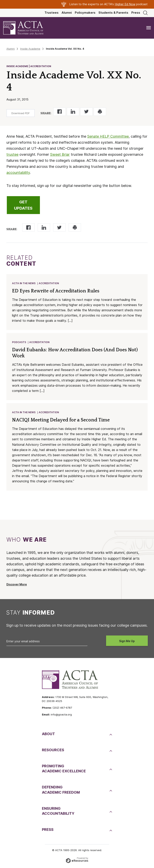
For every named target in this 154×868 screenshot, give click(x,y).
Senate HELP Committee (108, 136)
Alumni (67, 13)
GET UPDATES (23, 205)
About (48, 735)
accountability (18, 173)
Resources (53, 751)
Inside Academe (30, 49)
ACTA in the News (24, 283)
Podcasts (19, 343)
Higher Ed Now (125, 4)
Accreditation (49, 283)
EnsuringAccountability (58, 812)
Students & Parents (113, 13)
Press (136, 13)
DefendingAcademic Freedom (61, 791)
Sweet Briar (60, 154)
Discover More (17, 586)
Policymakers (85, 13)
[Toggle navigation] (149, 28)
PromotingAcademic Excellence (64, 770)
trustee (12, 154)
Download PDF (21, 113)
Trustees (52, 13)
